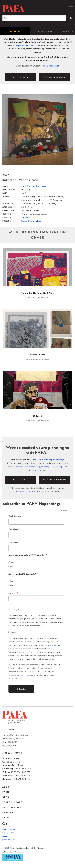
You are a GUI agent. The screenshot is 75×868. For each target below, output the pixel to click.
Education (45, 31)
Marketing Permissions (18, 610)
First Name (14, 529)
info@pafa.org (9, 746)
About (6, 787)
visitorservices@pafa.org (28, 491)
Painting (26, 217)
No (11, 567)
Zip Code (13, 593)
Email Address (15, 516)
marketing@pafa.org (47, 645)
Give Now (68, 31)
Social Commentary (31, 221)
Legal (6, 817)
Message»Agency (12, 852)
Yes (12, 562)
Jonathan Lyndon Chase (34, 186)
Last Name (14, 543)
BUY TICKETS (21, 77)
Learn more (25, 675)
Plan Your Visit (51, 66)
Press (6, 792)
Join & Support (12, 802)
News (6, 797)
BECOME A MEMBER (54, 77)
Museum (15, 31)
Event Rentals (12, 807)
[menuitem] (15, 31)
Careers (8, 812)
